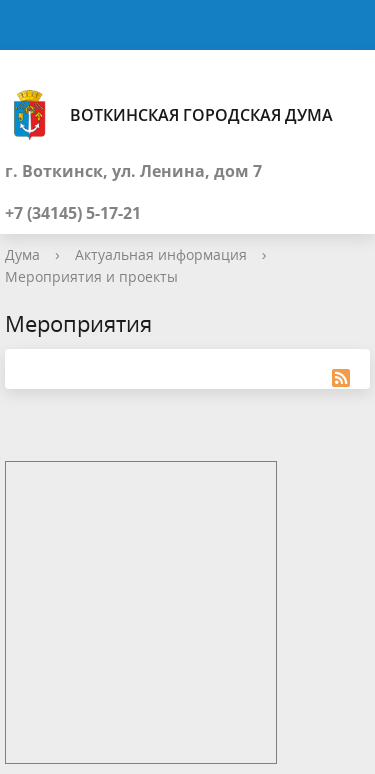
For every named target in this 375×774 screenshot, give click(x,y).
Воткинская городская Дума (169, 115)
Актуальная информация (161, 254)
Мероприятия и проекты (91, 276)
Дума (22, 254)
